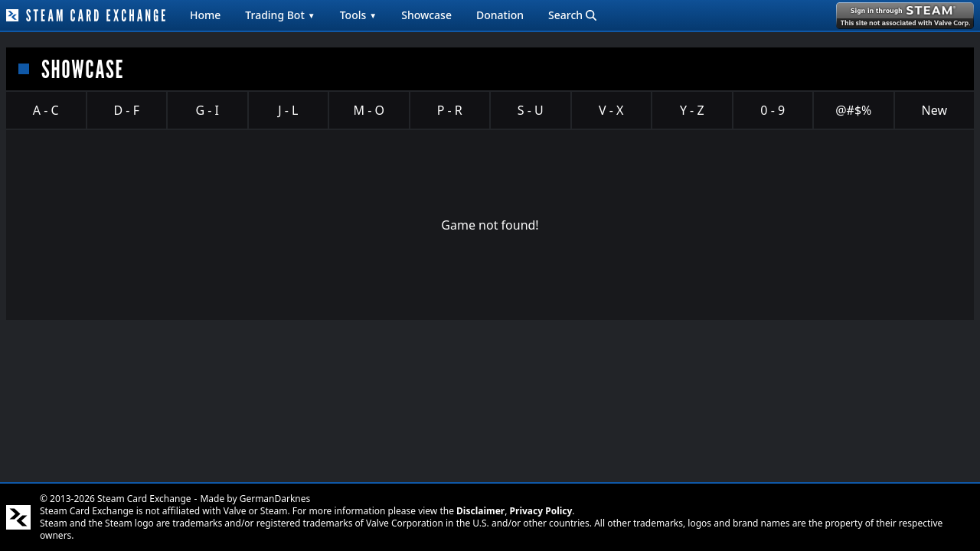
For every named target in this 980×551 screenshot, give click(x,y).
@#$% (853, 110)
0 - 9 (773, 110)
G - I (207, 110)
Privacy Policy (541, 511)
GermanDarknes (275, 499)
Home (205, 15)
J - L (288, 110)
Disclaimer (480, 511)
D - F (127, 110)
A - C (46, 110)
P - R (450, 110)
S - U (531, 110)
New (934, 110)
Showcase (426, 15)
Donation (500, 15)
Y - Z (692, 110)
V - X (611, 110)
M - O (369, 110)
